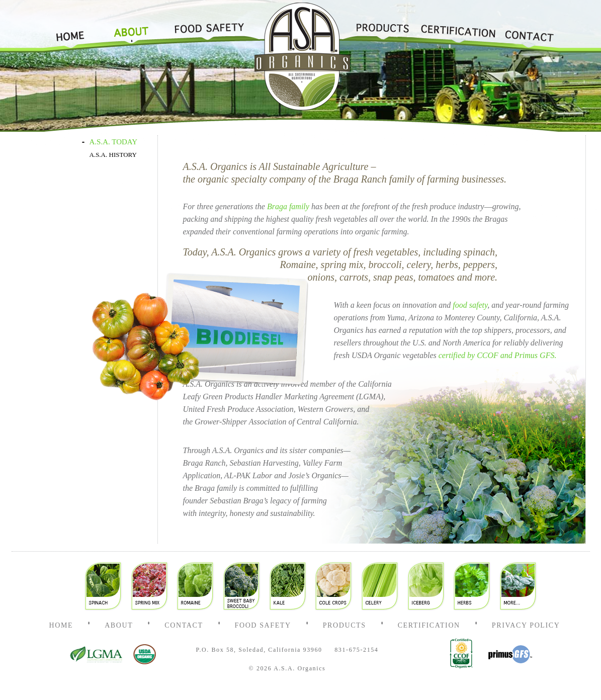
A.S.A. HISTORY (113, 155)
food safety (470, 305)
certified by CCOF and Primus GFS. (498, 355)
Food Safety (205, 27)
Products (382, 27)
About (131, 27)
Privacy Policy (526, 625)
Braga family (288, 206)
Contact (529, 27)
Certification (457, 27)
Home (74, 27)
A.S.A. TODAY (114, 142)
